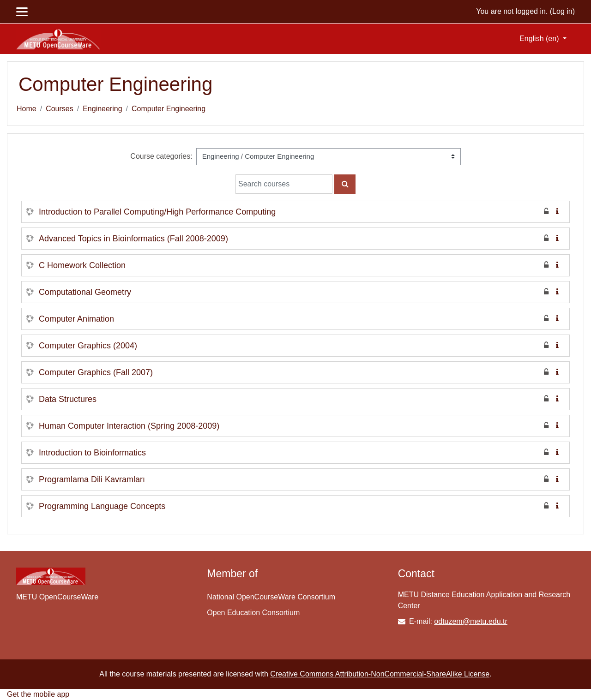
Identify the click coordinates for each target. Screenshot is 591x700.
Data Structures (68, 399)
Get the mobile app (38, 694)
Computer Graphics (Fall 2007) (96, 372)
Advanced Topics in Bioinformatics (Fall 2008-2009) (133, 239)
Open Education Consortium (253, 613)
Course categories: (161, 156)
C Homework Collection (82, 265)
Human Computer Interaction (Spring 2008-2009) (129, 426)
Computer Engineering (169, 109)
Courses (60, 109)
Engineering (102, 109)
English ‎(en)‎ (540, 39)
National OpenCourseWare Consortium (271, 597)
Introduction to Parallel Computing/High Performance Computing (157, 212)
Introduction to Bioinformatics (92, 453)
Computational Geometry (85, 292)
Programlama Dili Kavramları (92, 479)
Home (27, 109)
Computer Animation (76, 319)
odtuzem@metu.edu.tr (471, 621)
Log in (562, 11)
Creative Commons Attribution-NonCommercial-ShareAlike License (380, 674)
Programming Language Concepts (102, 506)
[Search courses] (284, 184)
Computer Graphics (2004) (88, 346)
